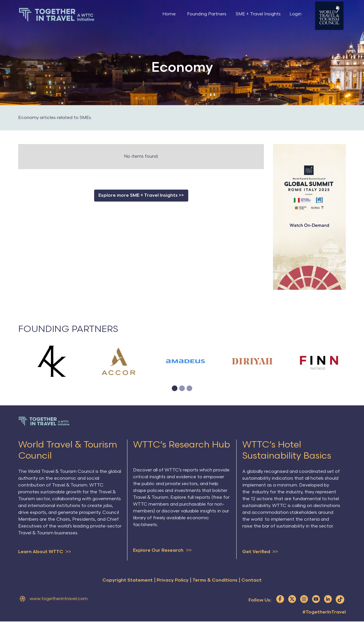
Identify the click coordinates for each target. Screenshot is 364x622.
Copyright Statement (128, 581)
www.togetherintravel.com (59, 599)
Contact (252, 581)
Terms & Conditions (215, 581)
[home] (57, 15)
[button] (175, 388)
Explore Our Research (162, 551)
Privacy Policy (173, 581)
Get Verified (260, 552)
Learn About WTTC (45, 552)
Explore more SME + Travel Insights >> (141, 195)
